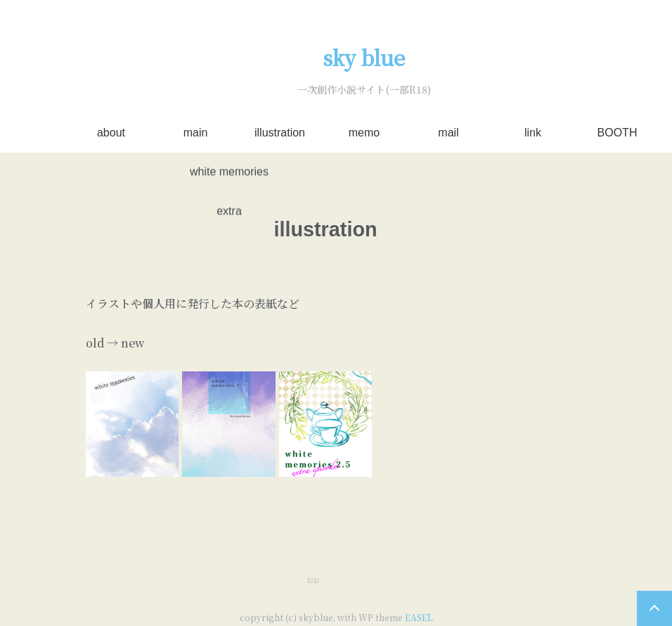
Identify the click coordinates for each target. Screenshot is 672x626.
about (111, 133)
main (196, 133)
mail (448, 133)
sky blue (364, 57)
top (313, 580)
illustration (280, 133)
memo (364, 133)
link (533, 133)
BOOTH (618, 133)
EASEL (419, 617)
